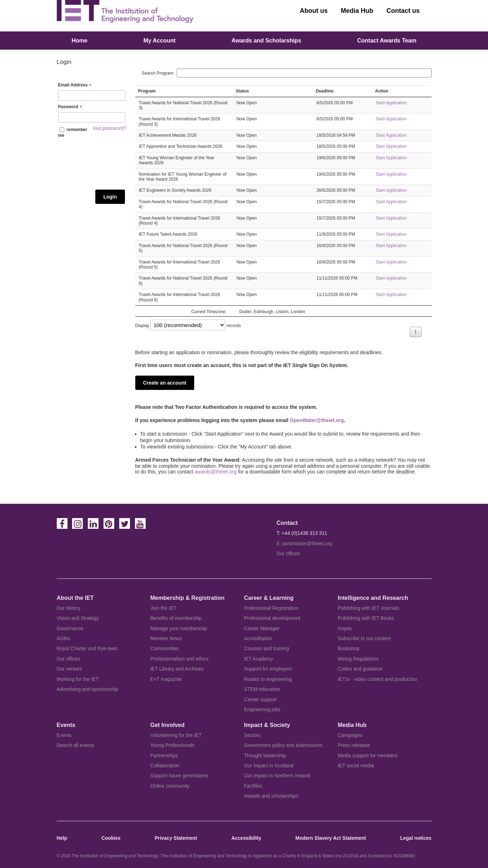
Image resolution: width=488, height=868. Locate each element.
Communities (165, 649)
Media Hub (357, 11)
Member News (166, 639)
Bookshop (349, 649)
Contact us (403, 11)
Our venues (69, 669)
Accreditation (258, 639)
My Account (160, 41)
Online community (170, 786)
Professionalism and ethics (179, 659)
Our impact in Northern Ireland (277, 776)
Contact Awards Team (387, 41)
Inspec (345, 629)
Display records (188, 326)
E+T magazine (166, 679)
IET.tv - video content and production (377, 679)
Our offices (288, 554)
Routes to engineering (268, 679)
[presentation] (87, 164)
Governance (70, 629)
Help (62, 838)
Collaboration (165, 766)
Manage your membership (179, 629)
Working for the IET (78, 679)
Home (80, 41)
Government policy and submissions (283, 745)
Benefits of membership (176, 618)
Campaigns (350, 735)
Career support (260, 700)
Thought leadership (265, 756)
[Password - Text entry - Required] (92, 117)
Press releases (354, 745)
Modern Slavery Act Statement (331, 838)
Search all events (76, 745)
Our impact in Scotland (269, 766)
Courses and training (267, 649)
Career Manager (262, 629)
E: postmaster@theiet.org (305, 544)
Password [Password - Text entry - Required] (71, 107)
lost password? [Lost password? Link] (110, 128)
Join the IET (163, 608)
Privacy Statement (176, 838)
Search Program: (286, 73)
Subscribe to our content (364, 639)
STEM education (262, 689)
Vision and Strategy (78, 618)
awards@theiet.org (216, 472)
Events (64, 735)
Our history (69, 608)
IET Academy (259, 659)
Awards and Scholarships (266, 41)
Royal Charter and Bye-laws (87, 649)
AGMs (64, 639)
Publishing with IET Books (366, 618)
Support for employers (268, 669)
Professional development (272, 618)
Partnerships (164, 756)
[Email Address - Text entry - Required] (92, 96)
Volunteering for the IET (176, 735)
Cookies (111, 838)
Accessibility (246, 838)
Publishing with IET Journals (368, 608)
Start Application (391, 103)
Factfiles (253, 786)
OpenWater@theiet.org (317, 420)
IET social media (356, 766)
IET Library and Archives (177, 669)
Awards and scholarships (271, 796)
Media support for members (368, 756)
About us (314, 11)
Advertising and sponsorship (87, 689)
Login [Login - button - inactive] (110, 197)
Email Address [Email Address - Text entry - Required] (76, 85)
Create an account (165, 383)
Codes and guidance (360, 669)
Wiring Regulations (358, 659)
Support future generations (179, 776)
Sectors (252, 735)
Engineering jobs (262, 710)
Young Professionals (172, 745)
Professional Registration (271, 608)
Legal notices (416, 838)
